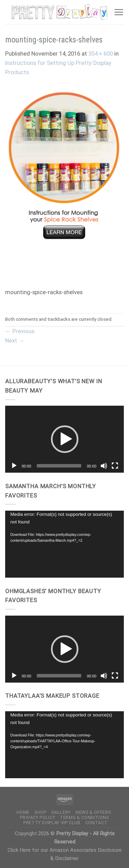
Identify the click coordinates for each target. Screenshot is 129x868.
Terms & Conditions (84, 817)
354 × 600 (101, 54)
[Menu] (119, 12)
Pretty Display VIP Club (52, 823)
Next (15, 340)
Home (23, 812)
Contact (96, 823)
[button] (65, 439)
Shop (40, 812)
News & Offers (93, 812)
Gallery (61, 812)
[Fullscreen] (115, 466)
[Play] (14, 466)
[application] (64, 439)
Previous (20, 331)
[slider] (59, 466)
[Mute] (104, 466)
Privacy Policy (37, 817)
